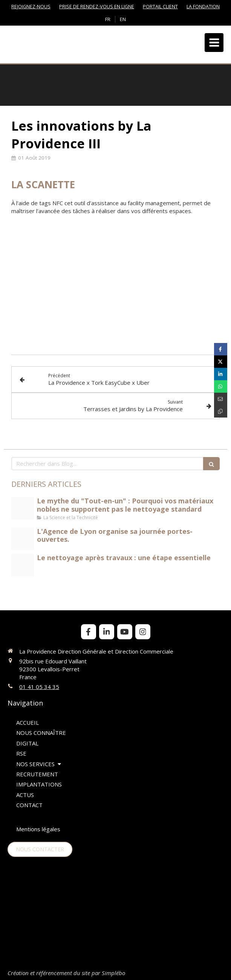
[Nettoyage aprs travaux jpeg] (23, 565)
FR (108, 19)
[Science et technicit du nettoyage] (23, 508)
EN (123, 19)
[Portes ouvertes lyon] (23, 539)
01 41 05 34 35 (39, 687)
